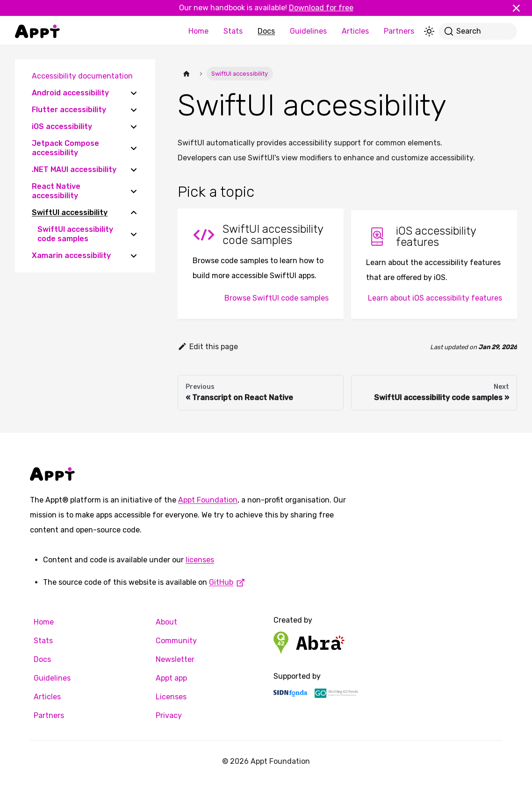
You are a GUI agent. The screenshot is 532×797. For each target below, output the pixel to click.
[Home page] (187, 74)
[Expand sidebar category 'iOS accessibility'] (134, 127)
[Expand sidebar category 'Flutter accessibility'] (134, 110)
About (166, 622)
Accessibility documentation (82, 76)
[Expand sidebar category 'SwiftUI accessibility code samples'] (134, 234)
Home (198, 31)
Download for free (321, 8)
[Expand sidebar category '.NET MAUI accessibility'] (134, 170)
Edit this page (208, 347)
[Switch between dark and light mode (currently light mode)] (429, 31)
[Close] (520, 8)
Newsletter (175, 659)
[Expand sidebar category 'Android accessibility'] (134, 93)
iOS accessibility (62, 126)
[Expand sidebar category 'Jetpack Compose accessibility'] (134, 148)
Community (176, 641)
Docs (266, 31)
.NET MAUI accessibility (74, 169)
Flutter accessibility (69, 110)
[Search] (478, 31)
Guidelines (308, 31)
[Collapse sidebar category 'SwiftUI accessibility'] (134, 213)
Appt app (171, 678)
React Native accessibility (56, 191)
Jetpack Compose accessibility (65, 148)
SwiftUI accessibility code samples (75, 234)
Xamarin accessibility (71, 255)
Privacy (169, 715)
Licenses (171, 697)
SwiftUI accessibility (70, 212)
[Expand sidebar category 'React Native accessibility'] (134, 191)
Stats (233, 31)
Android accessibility (70, 93)
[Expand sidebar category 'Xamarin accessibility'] (134, 256)
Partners (399, 31)
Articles (355, 31)
